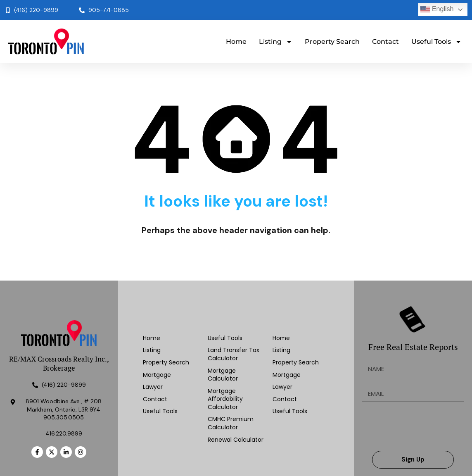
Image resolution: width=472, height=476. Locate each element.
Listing (276, 42)
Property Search (332, 42)
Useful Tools (436, 42)
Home (236, 42)
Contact (385, 42)
